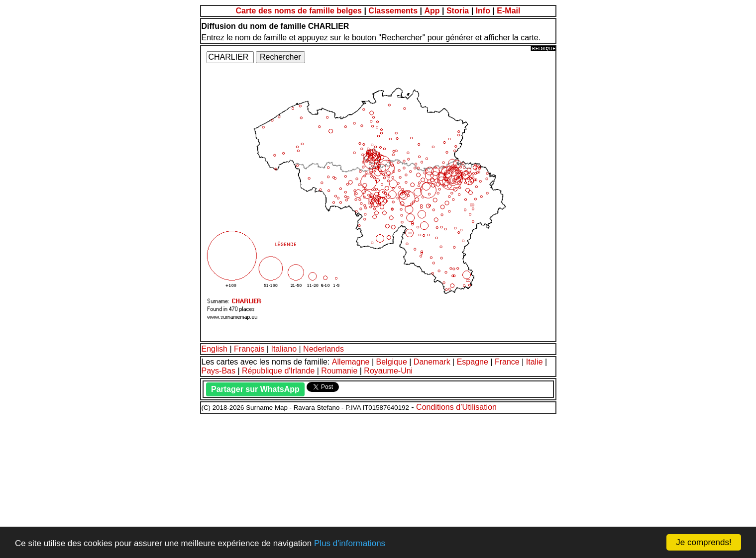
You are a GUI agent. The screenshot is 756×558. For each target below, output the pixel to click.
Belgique (392, 362)
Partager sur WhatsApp (255, 389)
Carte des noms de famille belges (299, 11)
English (215, 349)
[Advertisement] (303, 484)
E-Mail (508, 11)
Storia (458, 11)
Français (249, 349)
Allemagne (351, 362)
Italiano (284, 349)
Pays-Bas (218, 371)
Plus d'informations (350, 543)
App (432, 11)
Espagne (473, 362)
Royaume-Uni (388, 371)
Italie (535, 362)
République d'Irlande (278, 371)
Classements (393, 11)
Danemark (432, 362)
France (507, 362)
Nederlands (324, 349)
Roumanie (339, 371)
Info (483, 11)
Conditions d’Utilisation (456, 407)
